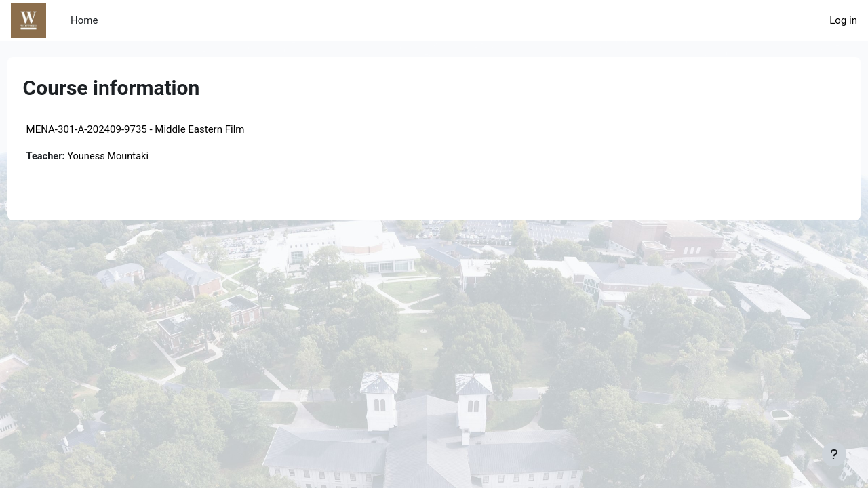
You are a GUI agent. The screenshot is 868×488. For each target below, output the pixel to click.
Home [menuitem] (84, 20)
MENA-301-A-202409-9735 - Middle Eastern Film (161, 129)
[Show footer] (834, 454)
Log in (843, 20)
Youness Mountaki (136, 157)
